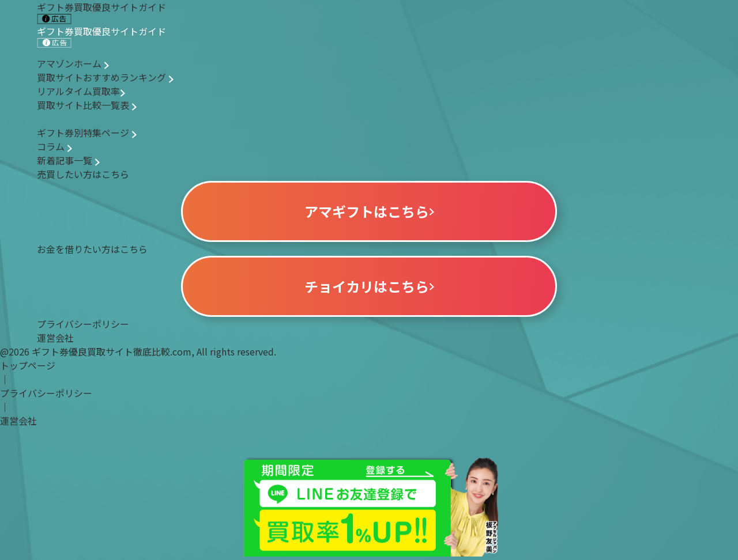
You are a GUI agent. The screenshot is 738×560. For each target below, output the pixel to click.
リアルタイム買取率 (81, 91)
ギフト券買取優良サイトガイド (101, 36)
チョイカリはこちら (369, 286)
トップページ (28, 365)
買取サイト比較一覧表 (87, 105)
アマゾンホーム (73, 63)
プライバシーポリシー (83, 324)
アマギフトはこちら (369, 211)
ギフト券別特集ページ (87, 133)
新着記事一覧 (68, 160)
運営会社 (55, 338)
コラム (54, 146)
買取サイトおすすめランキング (105, 77)
